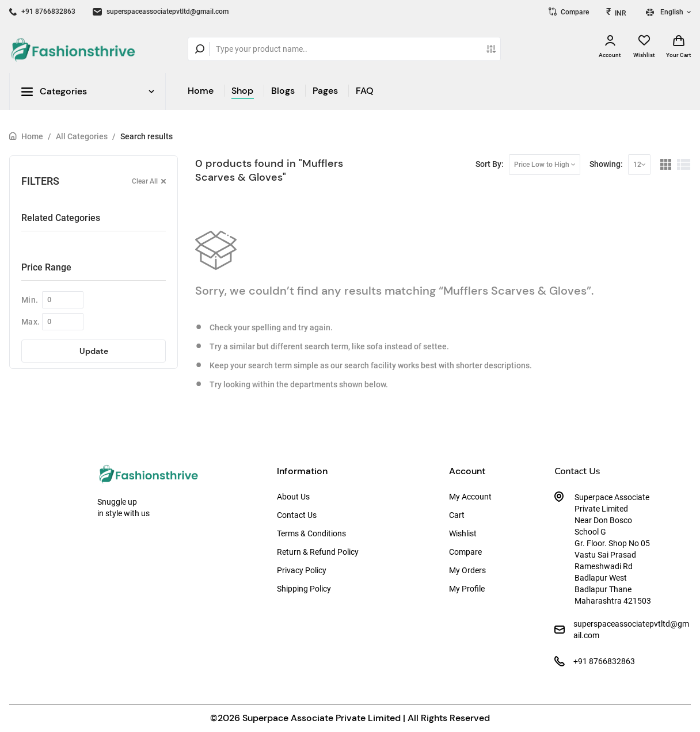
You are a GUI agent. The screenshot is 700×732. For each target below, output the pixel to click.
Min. (30, 300)
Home (201, 91)
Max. (31, 322)
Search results (147, 136)
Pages (325, 91)
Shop (242, 91)
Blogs (283, 91)
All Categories (82, 136)
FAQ (365, 91)
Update (94, 351)
